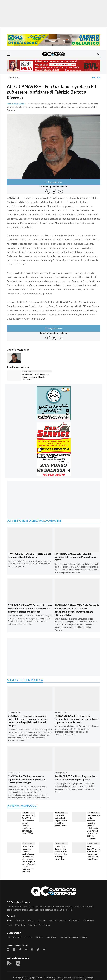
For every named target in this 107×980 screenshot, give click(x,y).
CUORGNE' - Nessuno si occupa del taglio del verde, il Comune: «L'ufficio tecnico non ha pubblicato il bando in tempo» (28, 721)
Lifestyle (41, 920)
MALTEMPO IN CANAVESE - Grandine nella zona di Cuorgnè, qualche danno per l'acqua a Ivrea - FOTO (28, 824)
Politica (96, 77)
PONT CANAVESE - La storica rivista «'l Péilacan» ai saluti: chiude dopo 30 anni (94, 853)
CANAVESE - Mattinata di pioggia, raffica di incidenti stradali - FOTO (61, 821)
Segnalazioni (45, 925)
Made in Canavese (57, 920)
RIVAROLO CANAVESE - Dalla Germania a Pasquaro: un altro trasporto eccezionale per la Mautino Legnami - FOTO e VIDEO (77, 610)
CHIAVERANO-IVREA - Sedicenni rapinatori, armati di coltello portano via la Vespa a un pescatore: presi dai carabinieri (94, 827)
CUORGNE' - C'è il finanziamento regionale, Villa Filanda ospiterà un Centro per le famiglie (26, 779)
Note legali (51, 937)
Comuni (32, 925)
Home (10, 920)
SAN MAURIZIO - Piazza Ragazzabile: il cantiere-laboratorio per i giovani (76, 778)
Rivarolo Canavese (16, 104)
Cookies (39, 937)
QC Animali (75, 920)
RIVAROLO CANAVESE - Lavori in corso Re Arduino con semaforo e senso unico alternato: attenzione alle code (30, 608)
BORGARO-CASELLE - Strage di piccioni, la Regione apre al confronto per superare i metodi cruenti (77, 719)
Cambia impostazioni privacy (73, 937)
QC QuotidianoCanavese (39, 977)
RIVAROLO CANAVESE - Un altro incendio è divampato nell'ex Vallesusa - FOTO (76, 557)
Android (69, 910)
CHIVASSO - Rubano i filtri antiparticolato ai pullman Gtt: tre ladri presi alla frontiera (61, 853)
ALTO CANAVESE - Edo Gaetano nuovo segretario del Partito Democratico (36, 377)
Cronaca (20, 920)
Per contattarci (14, 937)
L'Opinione (20, 925)
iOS (61, 910)
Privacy (28, 937)
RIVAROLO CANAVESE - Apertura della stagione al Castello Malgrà (29, 555)
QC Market (89, 920)
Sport (9, 925)
